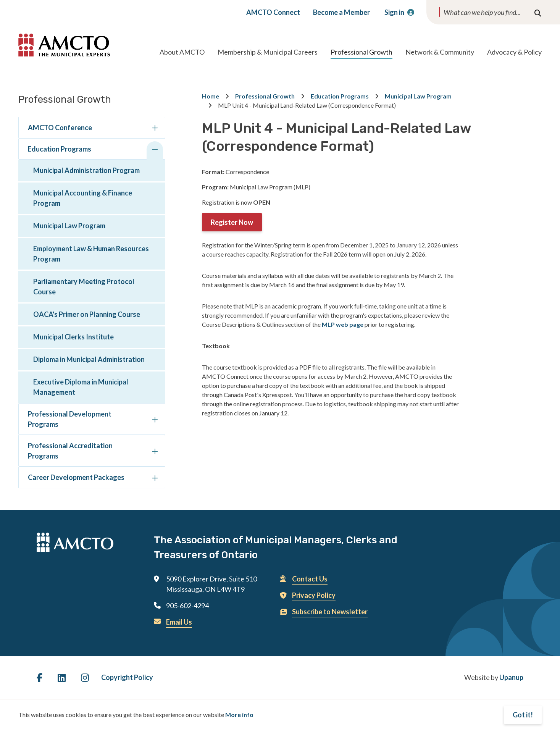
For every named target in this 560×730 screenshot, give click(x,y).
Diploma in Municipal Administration (89, 359)
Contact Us (310, 579)
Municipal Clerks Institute (73, 337)
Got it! (523, 715)
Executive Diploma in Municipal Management (81, 387)
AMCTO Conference (60, 128)
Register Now (232, 222)
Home (211, 96)
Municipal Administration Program (86, 170)
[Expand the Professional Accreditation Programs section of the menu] (155, 452)
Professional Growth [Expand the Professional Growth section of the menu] (361, 52)
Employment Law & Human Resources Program (91, 254)
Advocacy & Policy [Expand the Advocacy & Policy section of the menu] (514, 52)
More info (239, 715)
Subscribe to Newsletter (330, 612)
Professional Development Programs (70, 419)
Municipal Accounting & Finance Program (83, 198)
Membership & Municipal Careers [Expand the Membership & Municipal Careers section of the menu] (268, 52)
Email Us (179, 622)
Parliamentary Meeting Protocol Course (84, 287)
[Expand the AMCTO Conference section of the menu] (155, 129)
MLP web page (343, 324)
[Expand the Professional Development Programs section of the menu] (155, 421)
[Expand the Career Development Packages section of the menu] (155, 479)
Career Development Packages (76, 477)
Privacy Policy (314, 595)
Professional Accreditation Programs (70, 451)
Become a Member (341, 12)
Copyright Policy (127, 677)
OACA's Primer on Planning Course (87, 314)
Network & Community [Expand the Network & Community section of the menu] (440, 52)
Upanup (511, 677)
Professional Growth (265, 96)
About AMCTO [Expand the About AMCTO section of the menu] (182, 52)
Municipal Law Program (69, 226)
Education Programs (60, 149)
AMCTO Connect (273, 12)
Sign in (394, 12)
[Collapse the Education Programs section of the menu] (155, 150)
